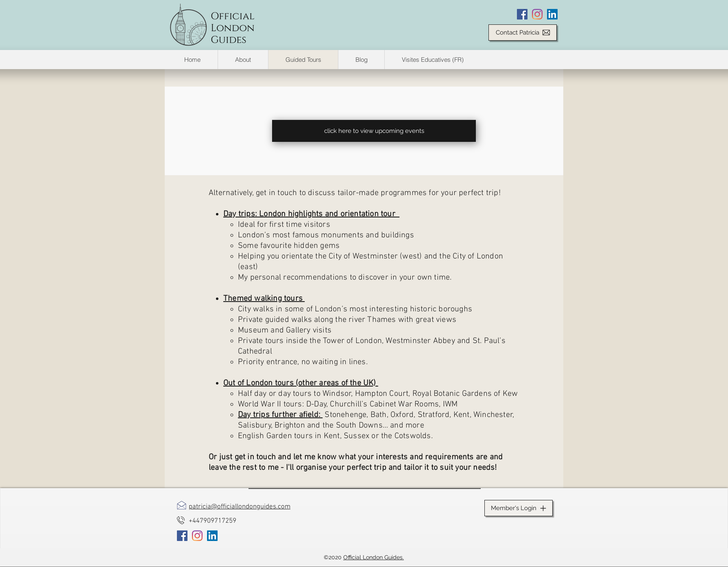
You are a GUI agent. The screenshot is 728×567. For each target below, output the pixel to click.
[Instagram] (537, 14)
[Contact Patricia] (523, 33)
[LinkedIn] (552, 14)
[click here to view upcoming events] (374, 131)
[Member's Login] (519, 508)
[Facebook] (522, 14)
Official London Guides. (374, 557)
